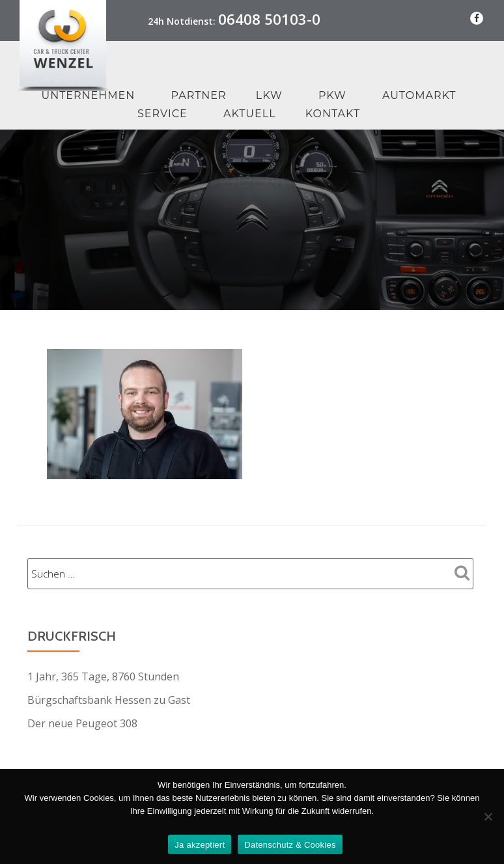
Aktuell (250, 114)
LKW (269, 95)
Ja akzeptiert (200, 845)
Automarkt (419, 95)
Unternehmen (88, 95)
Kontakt (333, 114)
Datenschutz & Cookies (290, 845)
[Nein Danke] (488, 816)
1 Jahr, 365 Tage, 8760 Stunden (103, 676)
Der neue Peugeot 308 (82, 723)
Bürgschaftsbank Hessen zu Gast (109, 700)
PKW (332, 95)
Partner (199, 95)
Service (162, 114)
